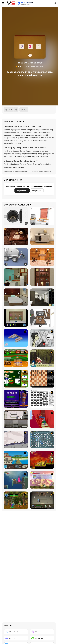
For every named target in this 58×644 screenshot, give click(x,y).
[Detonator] (16, 338)
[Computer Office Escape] (42, 216)
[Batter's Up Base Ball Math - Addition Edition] (16, 358)
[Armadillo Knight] (42, 460)
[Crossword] (42, 399)
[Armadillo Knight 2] (16, 480)
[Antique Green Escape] (16, 277)
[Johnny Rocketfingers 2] (42, 338)
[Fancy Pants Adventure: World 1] (16, 440)
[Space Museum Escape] (16, 257)
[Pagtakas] (42, 638)
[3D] (42, 632)
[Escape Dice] (16, 216)
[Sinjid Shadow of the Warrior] (42, 500)
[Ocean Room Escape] (16, 318)
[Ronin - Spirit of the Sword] (42, 358)
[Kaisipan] (16, 638)
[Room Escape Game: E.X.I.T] (42, 236)
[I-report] (24, 110)
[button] (14, 167)
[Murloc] (16, 500)
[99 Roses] (42, 297)
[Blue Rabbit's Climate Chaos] (16, 460)
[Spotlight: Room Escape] (16, 236)
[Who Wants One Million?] (16, 399)
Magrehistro (22, 191)
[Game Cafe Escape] (42, 318)
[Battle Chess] (42, 379)
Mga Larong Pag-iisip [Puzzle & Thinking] (21, 171)
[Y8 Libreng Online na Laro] (11, 3)
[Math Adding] (16, 379)
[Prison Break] (16, 419)
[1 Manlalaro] (16, 632)
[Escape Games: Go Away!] (42, 257)
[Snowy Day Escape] (16, 297)
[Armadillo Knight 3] (42, 480)
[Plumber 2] (42, 440)
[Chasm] (42, 419)
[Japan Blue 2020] (42, 277)
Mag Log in (37, 191)
